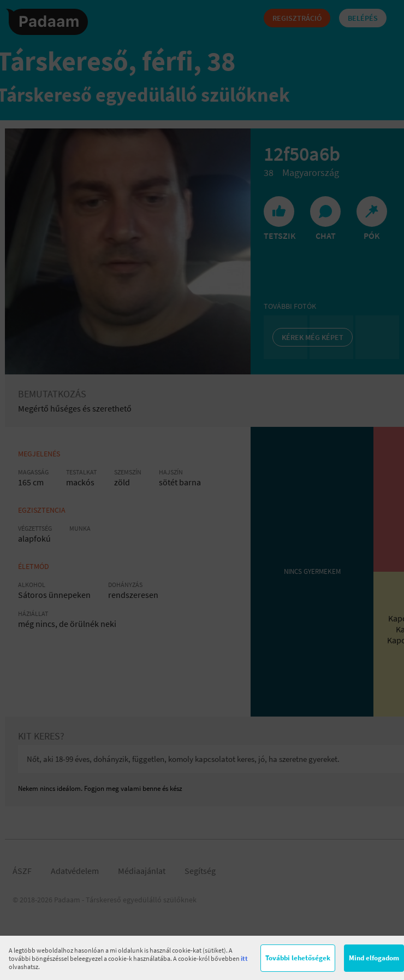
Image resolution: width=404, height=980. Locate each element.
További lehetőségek (298, 958)
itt (244, 958)
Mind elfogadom (374, 958)
